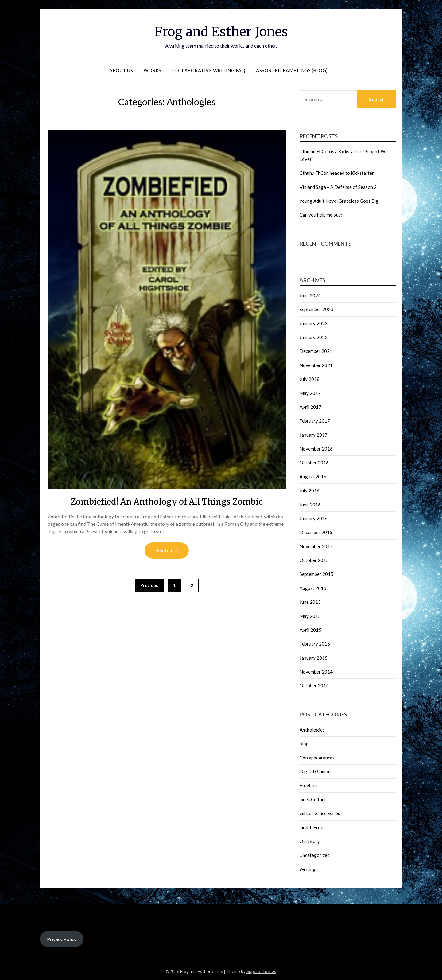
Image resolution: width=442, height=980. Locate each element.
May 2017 (310, 393)
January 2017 (314, 435)
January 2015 (314, 658)
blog (304, 744)
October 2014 (314, 685)
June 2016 (310, 505)
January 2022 (314, 337)
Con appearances (317, 758)
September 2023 (316, 309)
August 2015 (313, 588)
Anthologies (312, 730)
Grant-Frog (312, 827)
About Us (121, 70)
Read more (167, 551)
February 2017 (315, 421)
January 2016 (314, 518)
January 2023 (314, 323)
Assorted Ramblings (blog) (292, 70)
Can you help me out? (321, 215)
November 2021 (316, 365)
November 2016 (316, 449)
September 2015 (316, 574)
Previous (149, 586)
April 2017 (310, 407)
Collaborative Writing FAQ (209, 70)
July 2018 (310, 379)
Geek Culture (313, 799)
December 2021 (316, 351)
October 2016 (314, 463)
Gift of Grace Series (320, 813)
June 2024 (310, 295)
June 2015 (310, 602)
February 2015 (315, 644)
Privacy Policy (62, 939)
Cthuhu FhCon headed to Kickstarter (337, 173)
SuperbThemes (261, 971)
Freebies (308, 785)
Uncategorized (315, 855)
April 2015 (310, 630)
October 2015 (314, 560)
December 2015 (316, 532)
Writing (308, 869)
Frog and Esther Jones (221, 31)
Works (153, 70)
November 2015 (316, 546)
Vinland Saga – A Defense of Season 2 (338, 187)
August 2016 (313, 477)
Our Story (310, 841)
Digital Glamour (316, 771)
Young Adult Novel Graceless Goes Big (339, 201)
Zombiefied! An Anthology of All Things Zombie (167, 501)
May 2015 (310, 616)
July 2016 (310, 490)
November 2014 (316, 672)
